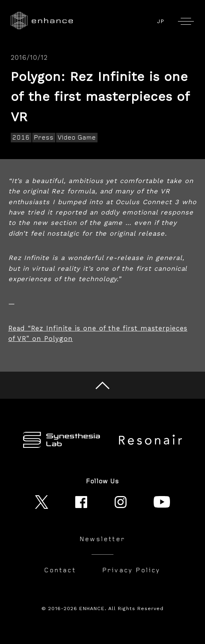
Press (44, 138)
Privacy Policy (132, 570)
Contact (60, 570)
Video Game (77, 138)
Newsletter (102, 539)
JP (161, 21)
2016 (21, 138)
